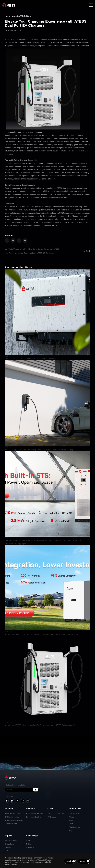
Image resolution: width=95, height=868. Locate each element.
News (71, 820)
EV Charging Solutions (34, 817)
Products (9, 809)
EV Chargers (52, 817)
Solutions (31, 809)
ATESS (7, 39)
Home (7, 16)
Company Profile (74, 814)
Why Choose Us (74, 827)
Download (8, 847)
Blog (29, 16)
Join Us (71, 817)
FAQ (6, 851)
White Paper (30, 847)
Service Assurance (11, 841)
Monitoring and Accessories (14, 820)
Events (71, 824)
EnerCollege (32, 836)
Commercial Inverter (11, 824)
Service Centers (10, 844)
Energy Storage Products (13, 814)
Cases (50, 809)
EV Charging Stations (12, 817)
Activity (28, 841)
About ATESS (19, 16)
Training (29, 844)
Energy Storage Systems (56, 814)
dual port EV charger (38, 39)
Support (8, 836)
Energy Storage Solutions (35, 814)
